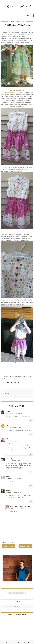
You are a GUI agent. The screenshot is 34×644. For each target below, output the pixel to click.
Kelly (7, 425)
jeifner (8, 477)
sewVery (8, 490)
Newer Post (9, 546)
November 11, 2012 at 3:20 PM (18, 508)
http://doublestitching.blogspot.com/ (11, 92)
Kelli (7, 439)
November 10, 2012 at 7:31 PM (13, 492)
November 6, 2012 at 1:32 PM (13, 479)
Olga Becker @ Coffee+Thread (20, 506)
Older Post (25, 546)
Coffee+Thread (12, 642)
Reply (31, 421)
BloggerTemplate (27, 642)
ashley (8, 411)
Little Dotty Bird (11, 459)
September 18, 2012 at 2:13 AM (14, 427)
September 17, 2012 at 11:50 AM (14, 413)
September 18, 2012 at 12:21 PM (14, 461)
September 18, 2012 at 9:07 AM (14, 441)
